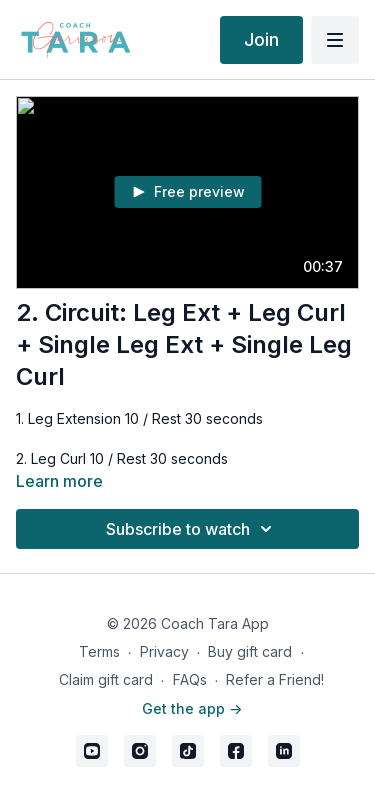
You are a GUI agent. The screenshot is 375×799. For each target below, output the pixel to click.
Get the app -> (192, 708)
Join (261, 39)
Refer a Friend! (275, 679)
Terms (99, 651)
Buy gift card (250, 651)
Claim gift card (106, 679)
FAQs (190, 679)
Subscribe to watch (192, 529)
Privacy (164, 651)
